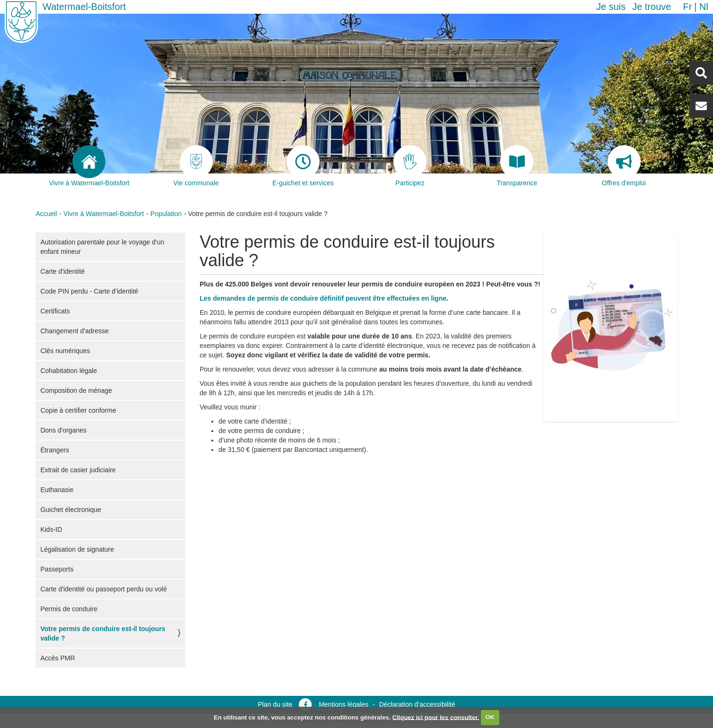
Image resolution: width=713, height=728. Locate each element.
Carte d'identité (62, 271)
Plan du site (275, 704)
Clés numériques (65, 351)
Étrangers (55, 450)
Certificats (55, 311)
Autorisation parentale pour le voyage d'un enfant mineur (102, 247)
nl (704, 7)
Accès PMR (57, 658)
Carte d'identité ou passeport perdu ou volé (103, 589)
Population (166, 214)
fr (687, 7)
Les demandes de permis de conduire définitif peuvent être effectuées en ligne (323, 298)
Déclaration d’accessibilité (417, 704)
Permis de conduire (69, 609)
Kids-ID (51, 529)
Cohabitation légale (69, 371)
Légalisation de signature (77, 549)
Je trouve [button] (652, 7)
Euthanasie (57, 490)
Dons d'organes (63, 430)
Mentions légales (343, 704)
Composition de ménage (76, 390)
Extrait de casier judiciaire (78, 470)
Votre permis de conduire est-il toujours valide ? (103, 633)
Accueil (46, 214)
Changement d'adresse (74, 331)
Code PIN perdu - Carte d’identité (89, 291)
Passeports (57, 569)
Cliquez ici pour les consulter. (436, 717)
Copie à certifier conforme (78, 410)
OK (490, 717)
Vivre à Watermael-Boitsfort (104, 214)
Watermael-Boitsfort (84, 7)
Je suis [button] (611, 7)
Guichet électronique (70, 510)
